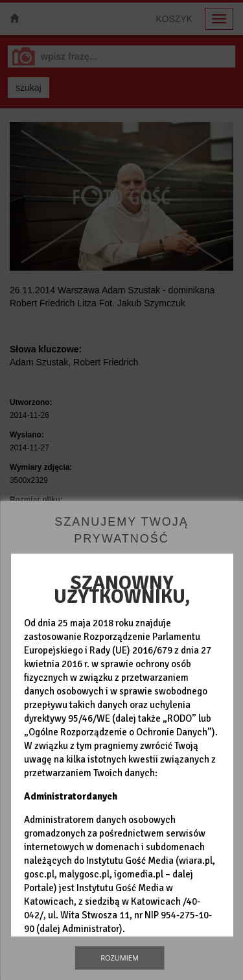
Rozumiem (120, 958)
